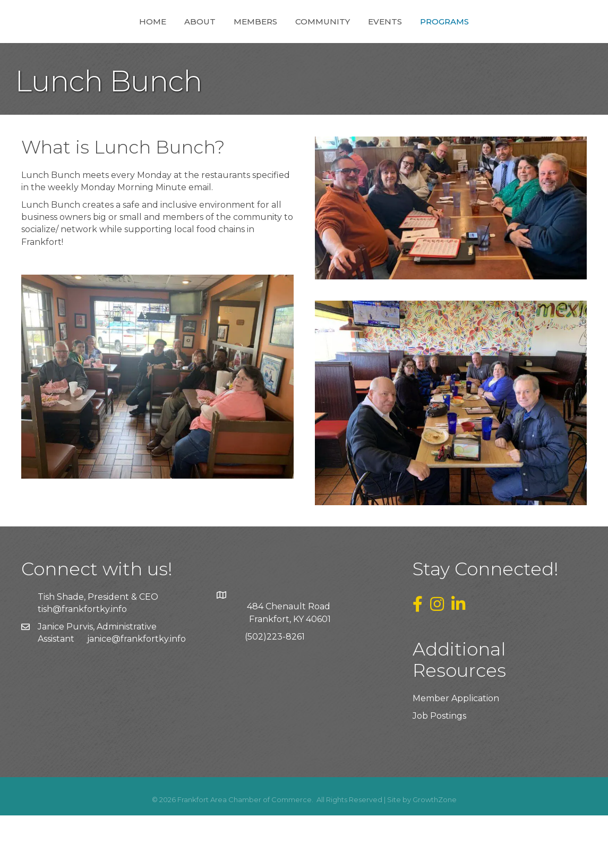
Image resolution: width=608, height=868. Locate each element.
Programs (503, 47)
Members (197, 47)
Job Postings (439, 768)
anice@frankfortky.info (138, 691)
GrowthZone (435, 852)
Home (94, 47)
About (142, 47)
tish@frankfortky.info (82, 662)
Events (443, 47)
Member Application (456, 751)
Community (381, 47)
